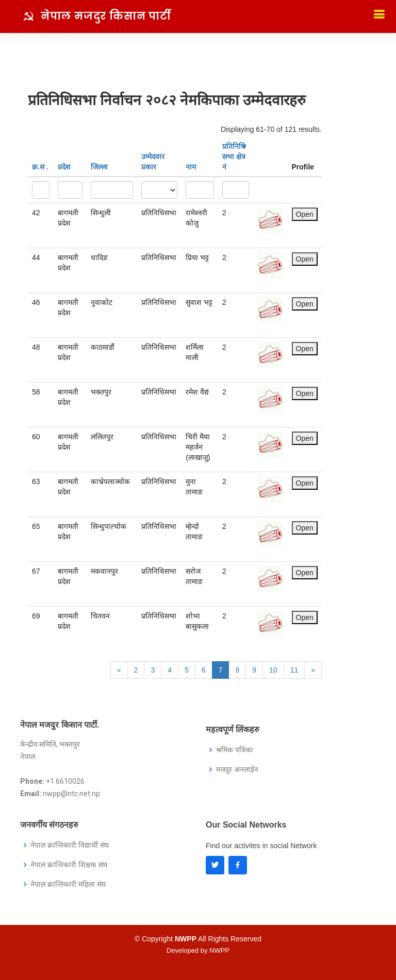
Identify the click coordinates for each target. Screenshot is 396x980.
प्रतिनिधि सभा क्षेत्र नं (234, 157)
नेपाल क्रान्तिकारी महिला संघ (68, 884)
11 (294, 670)
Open (305, 214)
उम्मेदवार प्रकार (153, 162)
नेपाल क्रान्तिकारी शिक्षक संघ (69, 865)
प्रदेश (64, 167)
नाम (191, 167)
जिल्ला (99, 167)
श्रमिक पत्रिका (235, 750)
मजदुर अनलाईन (237, 769)
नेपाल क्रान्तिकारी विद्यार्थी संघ (70, 845)
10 (273, 670)
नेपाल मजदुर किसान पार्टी (106, 16)
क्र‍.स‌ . (40, 167)
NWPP (219, 950)
